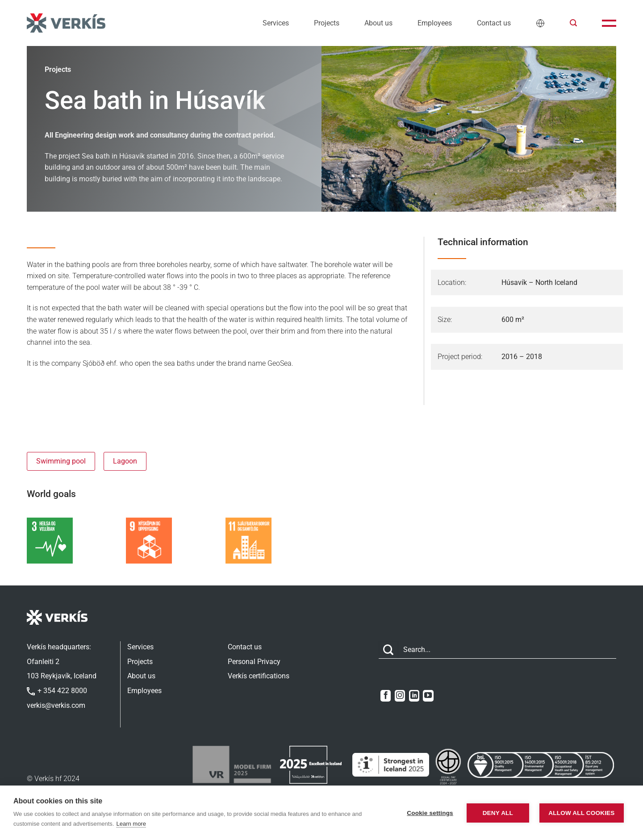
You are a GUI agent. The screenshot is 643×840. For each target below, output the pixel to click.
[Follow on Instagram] (400, 696)
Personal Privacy (254, 662)
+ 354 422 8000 (57, 691)
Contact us (494, 23)
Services (276, 23)
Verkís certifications (259, 676)
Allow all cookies (581, 813)
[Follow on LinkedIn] (414, 696)
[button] (573, 23)
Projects (327, 23)
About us (378, 23)
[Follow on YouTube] (428, 696)
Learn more (131, 824)
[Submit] (388, 650)
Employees (435, 23)
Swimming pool (61, 461)
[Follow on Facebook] (386, 696)
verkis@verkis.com (56, 705)
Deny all (498, 813)
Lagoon (125, 461)
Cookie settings (430, 813)
